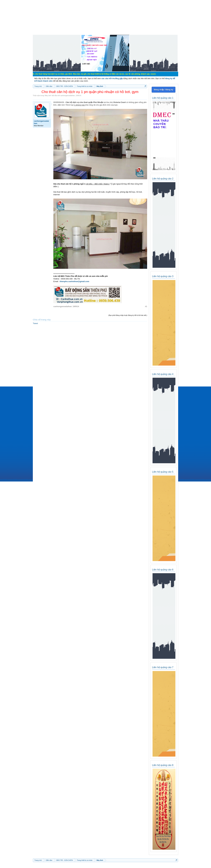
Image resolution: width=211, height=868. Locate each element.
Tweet (35, 323)
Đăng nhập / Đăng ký (163, 90)
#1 (146, 306)
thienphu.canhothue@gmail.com (74, 281)
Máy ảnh (48, 95)
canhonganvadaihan (67, 95)
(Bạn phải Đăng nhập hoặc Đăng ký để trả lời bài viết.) (128, 315)
